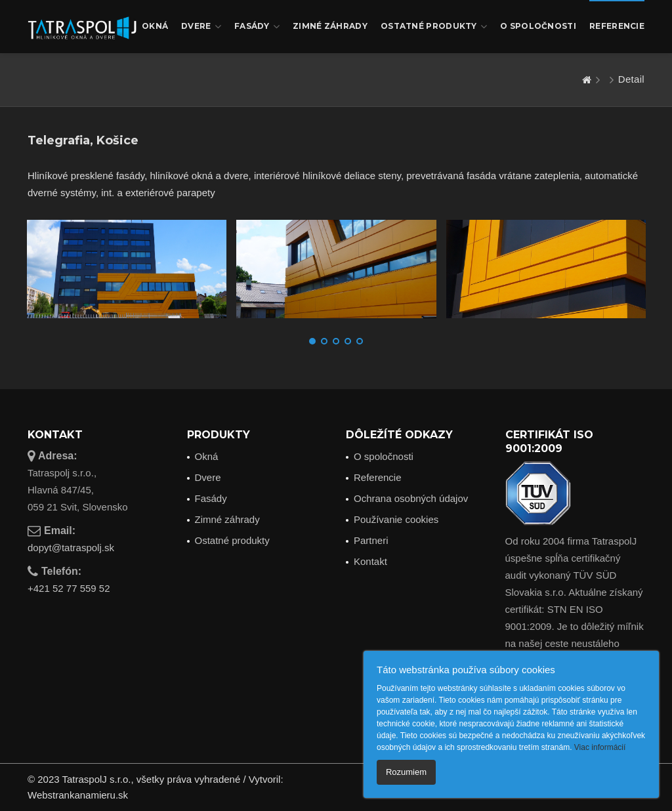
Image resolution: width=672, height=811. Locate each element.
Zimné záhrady (330, 26)
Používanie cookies (396, 519)
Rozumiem (406, 772)
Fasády (257, 27)
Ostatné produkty (434, 27)
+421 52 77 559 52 (69, 588)
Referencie (617, 26)
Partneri (371, 540)
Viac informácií (600, 747)
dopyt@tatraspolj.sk (71, 548)
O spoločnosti (538, 26)
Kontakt (370, 561)
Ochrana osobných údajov (411, 498)
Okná (155, 26)
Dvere (201, 27)
